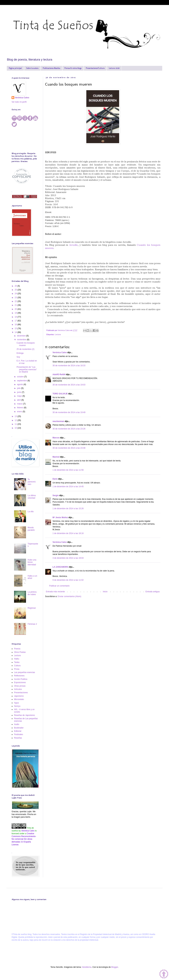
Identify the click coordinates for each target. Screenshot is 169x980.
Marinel (56, 457)
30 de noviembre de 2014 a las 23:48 (69, 448)
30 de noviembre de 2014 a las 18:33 (69, 366)
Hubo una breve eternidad (32, 562)
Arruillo (73, 245)
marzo (20, 404)
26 (16, 286)
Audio (17, 724)
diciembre (22, 336)
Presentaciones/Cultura (95, 68)
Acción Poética (21, 679)
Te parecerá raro (32, 482)
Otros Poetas (20, 652)
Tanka (17, 662)
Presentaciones (21, 693)
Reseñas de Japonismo (24, 715)
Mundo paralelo (31, 529)
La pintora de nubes (32, 593)
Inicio (105, 592)
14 (16, 332)
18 (16, 317)
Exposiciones (20, 682)
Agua (16, 703)
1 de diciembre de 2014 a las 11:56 (68, 470)
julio (19, 388)
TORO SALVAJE (60, 394)
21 (16, 305)
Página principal (15, 68)
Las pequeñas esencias (25, 672)
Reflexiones (19, 676)
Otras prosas (20, 686)
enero (20, 412)
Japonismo (19, 696)
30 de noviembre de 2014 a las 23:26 (69, 429)
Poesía (17, 649)
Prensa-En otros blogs (73, 68)
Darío (55, 479)
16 (16, 325)
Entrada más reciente (55, 592)
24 (16, 294)
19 (16, 313)
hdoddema (87, 967)
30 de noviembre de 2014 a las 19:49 (69, 412)
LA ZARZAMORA (60, 567)
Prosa (17, 669)
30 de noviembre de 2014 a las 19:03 (69, 385)
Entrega (20, 353)
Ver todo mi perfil (19, 102)
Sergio (56, 495)
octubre (21, 377)
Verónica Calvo (60, 352)
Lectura (58, 334)
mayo (20, 396)
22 (16, 301)
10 (16, 428)
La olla (31, 512)
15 (16, 328)
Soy (18, 357)
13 (16, 416)
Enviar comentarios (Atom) (69, 596)
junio (19, 392)
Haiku (17, 659)
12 (16, 420)
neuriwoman (58, 421)
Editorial (18, 731)
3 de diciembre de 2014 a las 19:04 (68, 558)
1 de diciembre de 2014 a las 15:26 (68, 509)
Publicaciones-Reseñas (51, 68)
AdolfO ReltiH (59, 374)
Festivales (19, 734)
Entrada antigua (153, 592)
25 (16, 290)
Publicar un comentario (59, 586)
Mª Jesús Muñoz (60, 517)
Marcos (56, 438)
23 (16, 298)
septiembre (22, 381)
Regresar (32, 608)
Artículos (18, 689)
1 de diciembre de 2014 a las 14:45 (68, 487)
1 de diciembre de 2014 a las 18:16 (68, 533)
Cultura (17, 666)
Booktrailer (19, 728)
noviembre (22, 340)
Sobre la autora (32, 68)
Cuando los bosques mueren (26, 344)
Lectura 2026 (114, 68)
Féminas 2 (32, 624)
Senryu (17, 706)
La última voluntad (32, 497)
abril (19, 400)
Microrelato (19, 699)
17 (16, 321)
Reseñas (18, 738)
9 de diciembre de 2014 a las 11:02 (68, 580)
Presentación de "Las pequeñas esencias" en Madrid (27, 369)
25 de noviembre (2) (25, 349)
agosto (20, 384)
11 (16, 424)
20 (16, 309)
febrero (20, 408)
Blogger (115, 967)
